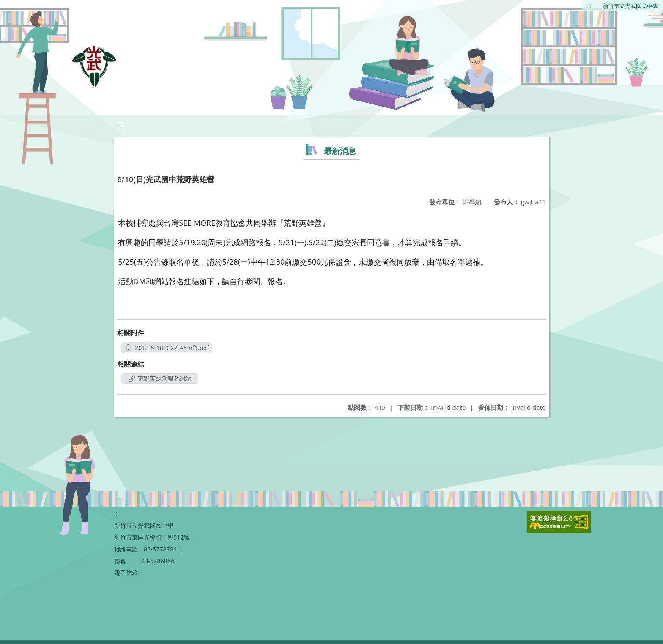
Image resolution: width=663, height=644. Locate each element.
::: (589, 6)
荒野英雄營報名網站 (160, 378)
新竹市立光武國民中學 (630, 6)
